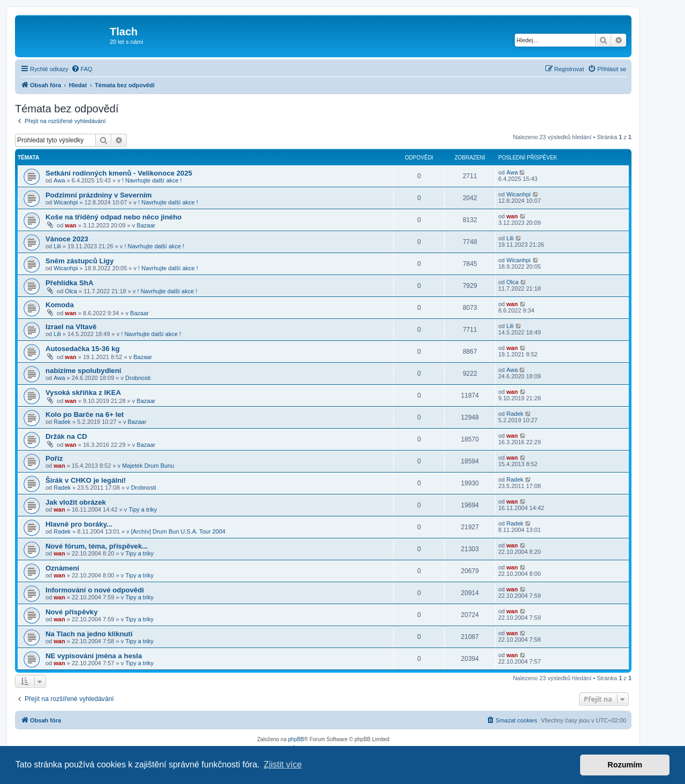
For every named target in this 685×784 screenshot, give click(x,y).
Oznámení (62, 568)
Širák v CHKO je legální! (86, 480)
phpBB (296, 739)
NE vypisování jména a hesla (94, 656)
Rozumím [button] (625, 765)
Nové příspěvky (72, 612)
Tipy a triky (143, 509)
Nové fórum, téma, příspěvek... (97, 546)
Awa (59, 180)
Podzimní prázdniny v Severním (99, 195)
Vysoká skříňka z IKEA (83, 393)
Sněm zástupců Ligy (80, 261)
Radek (62, 422)
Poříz (54, 458)
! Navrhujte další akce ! (152, 180)
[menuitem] (82, 69)
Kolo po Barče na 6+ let (85, 414)
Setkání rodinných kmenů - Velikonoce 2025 (119, 173)
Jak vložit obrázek (76, 502)
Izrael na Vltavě (71, 327)
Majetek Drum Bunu (148, 466)
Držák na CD (66, 436)
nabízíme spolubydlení (83, 371)
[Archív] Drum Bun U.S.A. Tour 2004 (178, 531)
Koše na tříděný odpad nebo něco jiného (113, 217)
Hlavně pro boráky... (79, 524)
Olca (71, 291)
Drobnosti (138, 378)
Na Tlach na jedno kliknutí (89, 634)
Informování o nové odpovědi (95, 590)
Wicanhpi (66, 202)
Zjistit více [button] (283, 764)
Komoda (60, 305)
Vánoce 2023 (67, 239)
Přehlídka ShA (69, 283)
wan (70, 225)
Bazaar (146, 225)
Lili (57, 246)
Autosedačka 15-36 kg (83, 349)
